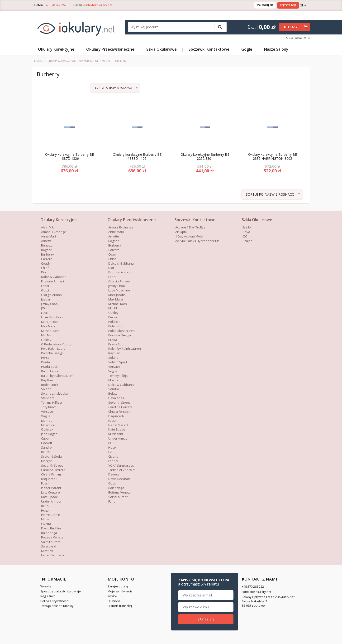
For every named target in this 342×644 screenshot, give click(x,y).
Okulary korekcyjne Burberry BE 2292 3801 (205, 157)
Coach (46, 263)
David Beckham (52, 528)
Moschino (48, 425)
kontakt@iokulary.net (98, 5)
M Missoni (116, 434)
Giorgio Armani (119, 281)
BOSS (45, 506)
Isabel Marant (51, 488)
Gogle (247, 49)
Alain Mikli (48, 228)
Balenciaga (49, 533)
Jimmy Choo (49, 304)
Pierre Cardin (51, 515)
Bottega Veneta (52, 537)
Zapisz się (273, 619)
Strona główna (58, 61)
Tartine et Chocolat (122, 470)
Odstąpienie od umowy (57, 606)
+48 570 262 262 (55, 5)
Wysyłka (46, 587)
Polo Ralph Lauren (54, 349)
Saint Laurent (51, 542)
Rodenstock (50, 385)
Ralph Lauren (51, 371)
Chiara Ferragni (52, 475)
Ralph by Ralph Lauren (57, 376)
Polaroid (114, 322)
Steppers (48, 398)
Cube (45, 439)
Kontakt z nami (192, 579)
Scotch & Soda (51, 457)
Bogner (46, 250)
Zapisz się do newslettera (271, 582)
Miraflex (47, 551)
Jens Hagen (49, 434)
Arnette (46, 241)
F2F (111, 452)
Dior (44, 272)
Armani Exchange (54, 232)
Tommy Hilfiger (52, 403)
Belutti (46, 452)
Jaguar (46, 299)
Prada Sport (50, 367)
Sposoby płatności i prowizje (61, 592)
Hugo (45, 510)
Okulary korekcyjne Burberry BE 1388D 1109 (137, 157)
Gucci (112, 484)
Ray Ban (47, 380)
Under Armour (51, 502)
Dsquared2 (49, 479)
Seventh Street (52, 465)
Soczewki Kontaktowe (209, 49)
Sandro (46, 448)
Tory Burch (49, 407)
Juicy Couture (50, 493)
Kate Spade (50, 497)
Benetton (48, 246)
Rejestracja (288, 5)
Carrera (47, 259)
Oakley (46, 340)
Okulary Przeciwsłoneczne (110, 49)
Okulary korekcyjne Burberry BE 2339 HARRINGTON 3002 (273, 157)
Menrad (47, 421)
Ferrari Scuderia (53, 555)
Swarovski (49, 546)
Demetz (114, 475)
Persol (46, 358)
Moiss (45, 519)
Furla (112, 502)
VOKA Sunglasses (121, 465)
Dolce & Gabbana (121, 263)
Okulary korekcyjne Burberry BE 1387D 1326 (69, 157)
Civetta (46, 524)
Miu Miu (47, 335)
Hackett (47, 443)
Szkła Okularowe (161, 49)
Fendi (45, 286)
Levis (45, 313)
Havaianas (116, 398)
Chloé (45, 268)
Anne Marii (49, 237)
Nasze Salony (276, 49)
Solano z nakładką (54, 394)
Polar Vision (117, 326)
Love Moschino (52, 317)
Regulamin (48, 596)
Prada (45, 362)
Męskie (106, 61)
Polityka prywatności (55, 601)
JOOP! (45, 308)
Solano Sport (118, 362)
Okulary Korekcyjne (56, 49)
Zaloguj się (265, 5)
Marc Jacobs (50, 322)
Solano (46, 389)
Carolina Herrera (53, 470)
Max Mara (116, 299)
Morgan (47, 461)
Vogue (46, 416)
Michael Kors (50, 331)
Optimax (47, 430)
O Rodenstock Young (56, 344)
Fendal (113, 461)
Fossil (45, 484)
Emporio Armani (52, 281)
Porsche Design (52, 353)
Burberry (47, 255)
